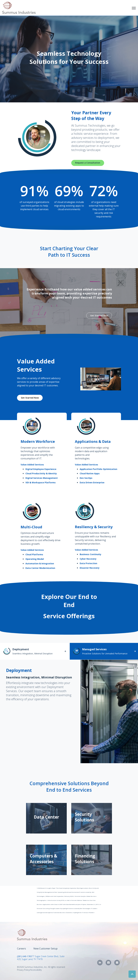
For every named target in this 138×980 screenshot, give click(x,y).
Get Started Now (99, 316)
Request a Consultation (88, 163)
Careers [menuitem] (21, 949)
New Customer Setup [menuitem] (45, 949)
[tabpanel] (69, 711)
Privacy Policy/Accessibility (29, 970)
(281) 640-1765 (24, 956)
